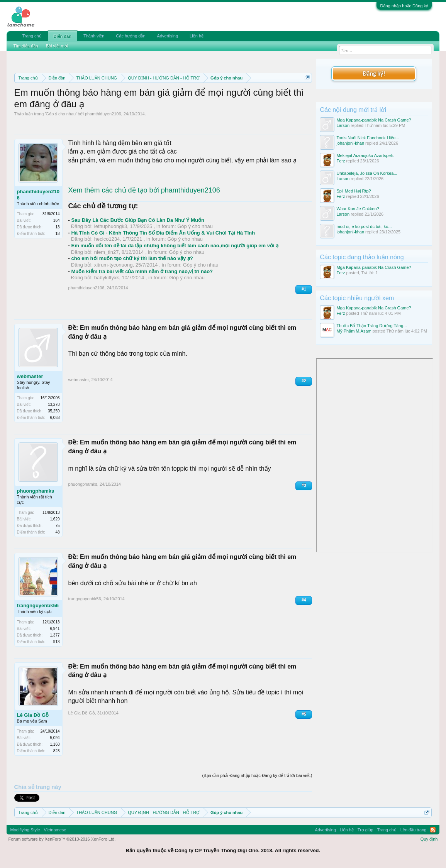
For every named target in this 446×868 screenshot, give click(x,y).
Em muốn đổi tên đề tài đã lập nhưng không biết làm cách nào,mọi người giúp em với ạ (175, 246)
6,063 (55, 418)
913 (57, 642)
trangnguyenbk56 (38, 605)
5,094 (55, 738)
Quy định (429, 839)
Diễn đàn (63, 36)
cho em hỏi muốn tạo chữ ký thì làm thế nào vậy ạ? (132, 258)
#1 (304, 289)
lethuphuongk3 (111, 226)
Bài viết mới (57, 46)
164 (57, 220)
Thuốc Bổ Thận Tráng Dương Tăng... (371, 326)
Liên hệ (197, 36)
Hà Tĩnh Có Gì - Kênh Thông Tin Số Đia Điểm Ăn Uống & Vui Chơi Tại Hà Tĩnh (163, 233)
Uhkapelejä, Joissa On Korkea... (367, 173)
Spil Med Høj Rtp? (354, 191)
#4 (304, 600)
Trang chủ (32, 36)
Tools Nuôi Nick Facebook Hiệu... (368, 138)
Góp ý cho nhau (61, 114)
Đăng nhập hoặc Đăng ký (404, 6)
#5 (304, 714)
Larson (343, 125)
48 (57, 532)
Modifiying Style (25, 830)
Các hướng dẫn (131, 36)
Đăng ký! (374, 73)
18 (57, 234)
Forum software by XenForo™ (62, 839)
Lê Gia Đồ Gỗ (33, 715)
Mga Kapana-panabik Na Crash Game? (374, 120)
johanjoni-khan (350, 143)
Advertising (168, 36)
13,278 (54, 404)
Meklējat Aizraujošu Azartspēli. (365, 155)
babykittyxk (107, 278)
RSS (433, 830)
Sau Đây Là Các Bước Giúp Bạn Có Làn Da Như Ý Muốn (138, 220)
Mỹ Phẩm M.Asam (354, 331)
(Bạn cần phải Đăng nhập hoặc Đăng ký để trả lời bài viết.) (257, 775)
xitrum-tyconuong (114, 265)
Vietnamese (55, 830)
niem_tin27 (107, 252)
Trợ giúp (365, 830)
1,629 (55, 519)
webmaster (30, 376)
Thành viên (94, 36)
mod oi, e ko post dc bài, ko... (364, 226)
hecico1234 (107, 239)
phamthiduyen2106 (103, 114)
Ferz (341, 161)
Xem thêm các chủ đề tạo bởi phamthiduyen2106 (144, 190)
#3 (304, 486)
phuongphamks (36, 491)
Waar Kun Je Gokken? (358, 209)
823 (57, 751)
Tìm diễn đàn (26, 46)
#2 (304, 381)
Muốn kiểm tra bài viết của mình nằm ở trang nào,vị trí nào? (142, 271)
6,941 (55, 629)
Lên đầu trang (414, 830)
